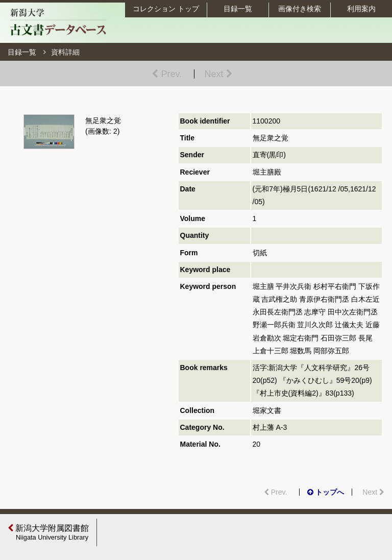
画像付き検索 (300, 9)
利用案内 (361, 9)
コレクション (166, 9)
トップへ (326, 492)
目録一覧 (238, 9)
